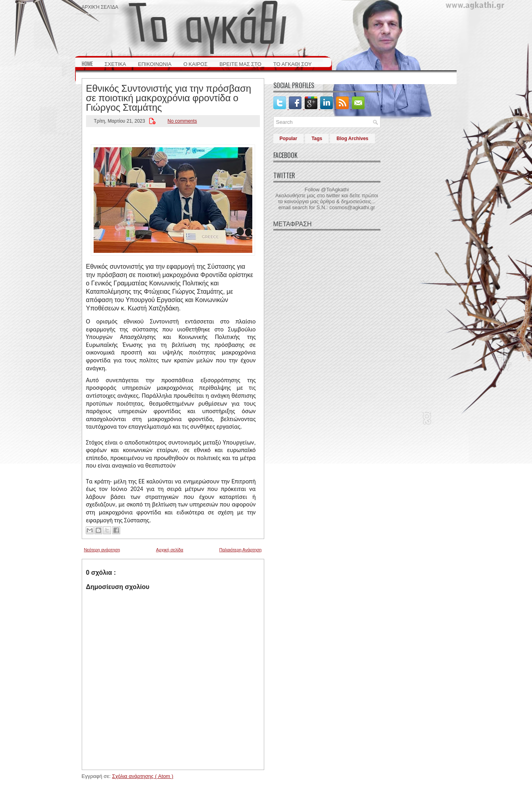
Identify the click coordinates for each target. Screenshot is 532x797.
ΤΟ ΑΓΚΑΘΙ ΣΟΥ (293, 64)
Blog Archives (352, 139)
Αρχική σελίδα (100, 7)
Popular (289, 139)
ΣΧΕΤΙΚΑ (115, 64)
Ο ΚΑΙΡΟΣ (195, 64)
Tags (317, 139)
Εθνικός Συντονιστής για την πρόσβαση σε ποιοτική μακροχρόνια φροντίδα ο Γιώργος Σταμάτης (169, 97)
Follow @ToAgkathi (327, 190)
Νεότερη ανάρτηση (102, 550)
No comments (182, 121)
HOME (87, 64)
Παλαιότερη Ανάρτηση (241, 550)
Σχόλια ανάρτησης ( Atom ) (142, 776)
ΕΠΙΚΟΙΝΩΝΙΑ (155, 64)
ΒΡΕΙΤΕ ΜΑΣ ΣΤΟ (240, 64)
